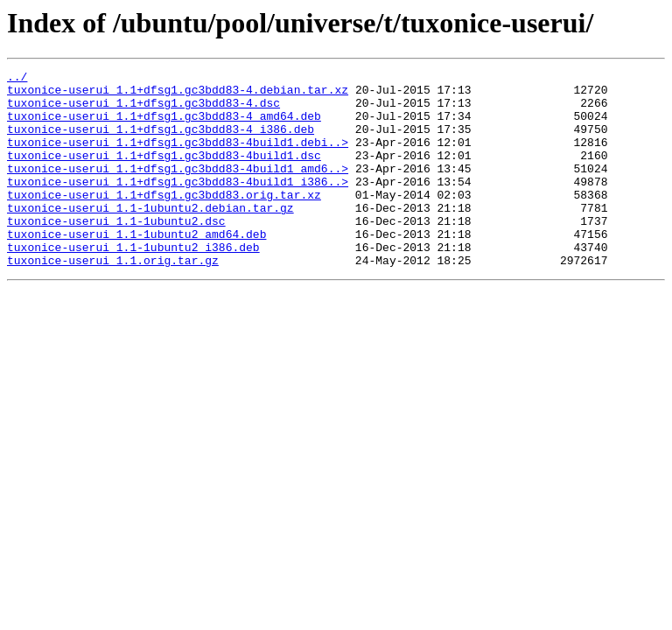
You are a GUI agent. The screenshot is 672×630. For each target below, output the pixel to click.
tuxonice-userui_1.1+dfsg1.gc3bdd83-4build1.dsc (164, 173)
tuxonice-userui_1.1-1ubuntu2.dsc (116, 252)
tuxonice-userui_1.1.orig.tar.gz (113, 299)
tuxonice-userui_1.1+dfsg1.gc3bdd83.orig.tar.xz (164, 220)
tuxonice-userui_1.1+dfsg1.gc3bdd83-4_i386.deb (161, 142)
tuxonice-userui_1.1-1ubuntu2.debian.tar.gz (150, 236)
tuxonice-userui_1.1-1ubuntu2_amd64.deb (136, 268)
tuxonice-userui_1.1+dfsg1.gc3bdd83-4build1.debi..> (178, 157)
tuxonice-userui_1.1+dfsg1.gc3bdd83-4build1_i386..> (178, 205)
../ (17, 79)
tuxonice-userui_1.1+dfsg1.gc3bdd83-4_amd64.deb (164, 126)
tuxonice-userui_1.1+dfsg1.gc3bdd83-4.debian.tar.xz (178, 94)
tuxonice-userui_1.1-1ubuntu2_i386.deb (133, 283)
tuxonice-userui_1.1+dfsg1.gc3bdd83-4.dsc (143, 110)
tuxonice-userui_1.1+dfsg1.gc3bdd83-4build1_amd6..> (178, 189)
